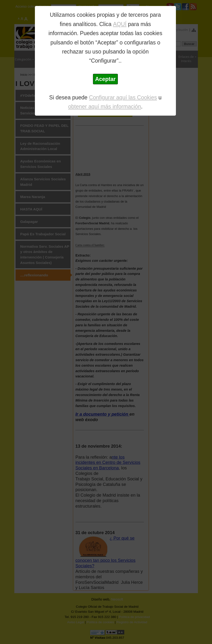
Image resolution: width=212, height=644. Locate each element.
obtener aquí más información (105, 107)
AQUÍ (120, 24)
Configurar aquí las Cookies (123, 97)
